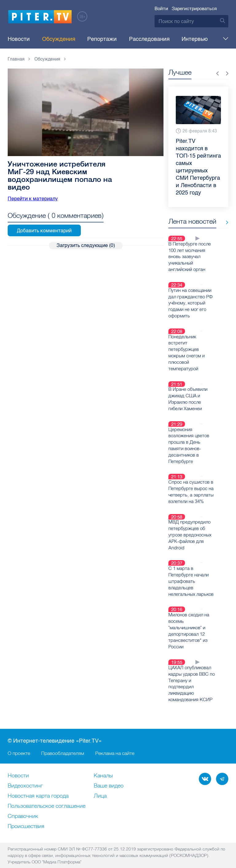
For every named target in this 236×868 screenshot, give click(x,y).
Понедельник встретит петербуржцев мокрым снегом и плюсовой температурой (190, 355)
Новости (19, 39)
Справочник (23, 803)
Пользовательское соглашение (47, 792)
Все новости (187, 232)
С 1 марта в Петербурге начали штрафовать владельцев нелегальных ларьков (190, 570)
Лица (100, 782)
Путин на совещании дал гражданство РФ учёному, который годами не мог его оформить (189, 310)
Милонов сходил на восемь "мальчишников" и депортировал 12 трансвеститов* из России (188, 619)
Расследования (125, 39)
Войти (161, 9)
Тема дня (193, 39)
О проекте (19, 739)
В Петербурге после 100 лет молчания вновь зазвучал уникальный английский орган (188, 265)
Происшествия (26, 813)
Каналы (103, 762)
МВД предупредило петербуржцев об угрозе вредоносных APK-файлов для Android (189, 525)
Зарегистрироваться (194, 9)
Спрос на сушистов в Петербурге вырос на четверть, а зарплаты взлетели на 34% (189, 483)
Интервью (163, 39)
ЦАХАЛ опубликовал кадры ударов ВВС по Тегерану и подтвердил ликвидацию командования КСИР (190, 670)
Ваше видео (109, 772)
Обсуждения (51, 39)
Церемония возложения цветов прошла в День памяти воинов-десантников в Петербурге (191, 440)
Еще (219, 39)
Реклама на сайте (115, 739)
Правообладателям (63, 739)
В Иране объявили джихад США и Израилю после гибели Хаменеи (187, 398)
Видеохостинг (25, 772)
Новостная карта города (38, 782)
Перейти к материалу (33, 199)
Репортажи (86, 39)
